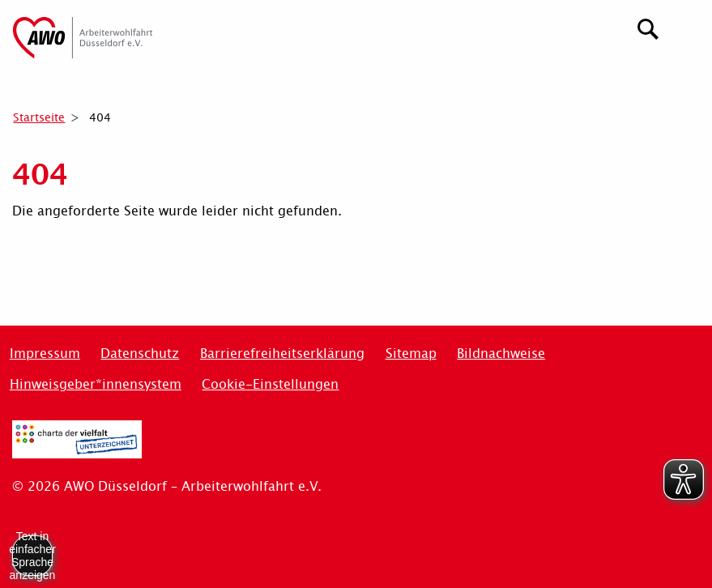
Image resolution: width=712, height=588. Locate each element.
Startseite (39, 117)
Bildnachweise (501, 354)
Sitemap (411, 354)
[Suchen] (648, 27)
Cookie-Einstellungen (270, 384)
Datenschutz (140, 354)
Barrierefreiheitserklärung (282, 354)
